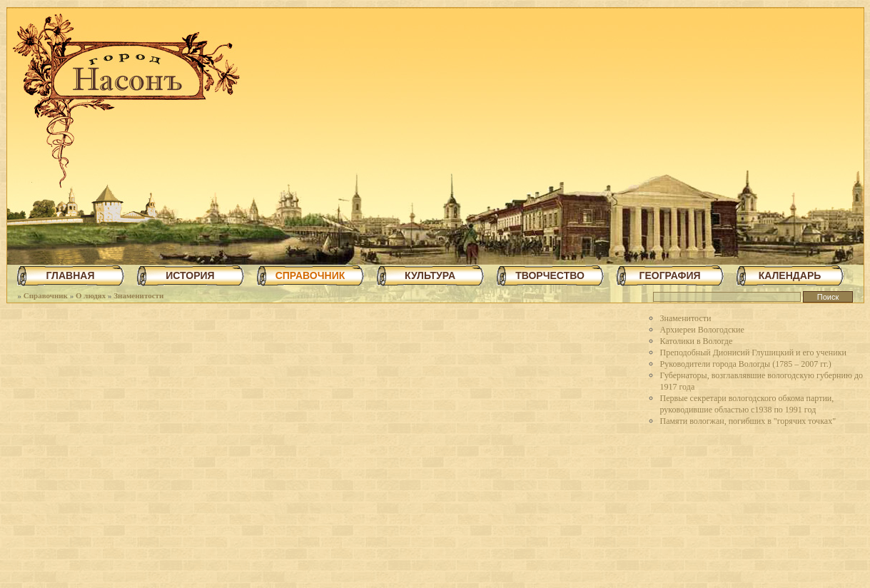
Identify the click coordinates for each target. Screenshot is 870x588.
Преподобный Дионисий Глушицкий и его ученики (753, 353)
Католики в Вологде (697, 341)
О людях (91, 295)
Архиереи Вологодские (702, 330)
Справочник (46, 295)
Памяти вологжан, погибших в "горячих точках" (748, 421)
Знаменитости (138, 295)
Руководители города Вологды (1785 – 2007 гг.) (746, 364)
